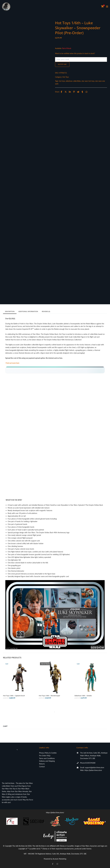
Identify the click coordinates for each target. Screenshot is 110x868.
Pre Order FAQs (45, 756)
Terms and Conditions (47, 758)
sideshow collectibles (73, 81)
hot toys (62, 81)
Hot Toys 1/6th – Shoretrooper (49, 696)
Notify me (62, 64)
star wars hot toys (88, 81)
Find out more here (12, 363)
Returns (42, 764)
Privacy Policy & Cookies (48, 753)
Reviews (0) (46, 311)
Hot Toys (66, 77)
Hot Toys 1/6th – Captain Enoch (14, 696)
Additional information (28, 311)
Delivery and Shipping (47, 761)
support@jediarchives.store (94, 767)
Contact (42, 767)
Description (10, 311)
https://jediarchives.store (93, 770)
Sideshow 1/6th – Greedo (83, 696)
